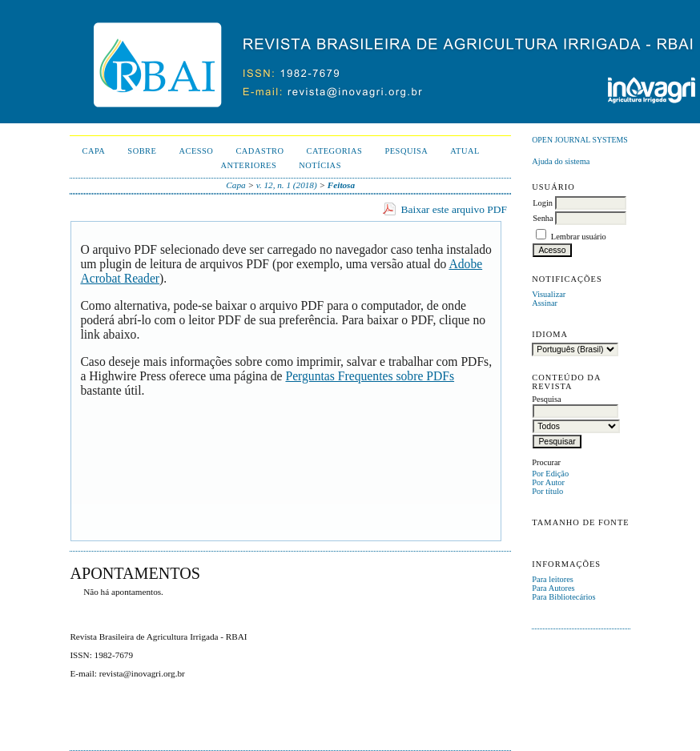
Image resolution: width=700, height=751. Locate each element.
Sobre (142, 151)
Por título (547, 491)
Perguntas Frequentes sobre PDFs (370, 376)
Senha (543, 218)
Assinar (545, 303)
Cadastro (259, 151)
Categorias (335, 151)
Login (543, 203)
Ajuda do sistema (561, 161)
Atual (465, 151)
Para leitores (553, 579)
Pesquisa (406, 151)
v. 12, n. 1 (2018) (287, 185)
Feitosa (341, 185)
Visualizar (549, 294)
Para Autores (553, 588)
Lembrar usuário (579, 237)
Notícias (320, 165)
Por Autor (548, 482)
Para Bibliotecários (563, 597)
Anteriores (248, 165)
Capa (93, 151)
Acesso (196, 151)
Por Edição (550, 474)
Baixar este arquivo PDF (455, 209)
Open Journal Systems (580, 140)
